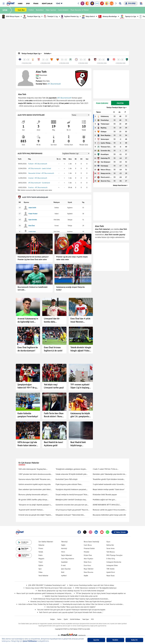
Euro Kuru (87, 565)
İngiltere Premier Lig (70, 16)
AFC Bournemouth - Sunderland (39, 183)
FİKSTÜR (120, 103)
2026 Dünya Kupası (11, 16)
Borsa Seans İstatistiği (91, 542)
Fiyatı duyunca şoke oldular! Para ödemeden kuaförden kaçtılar (68, 484)
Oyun (108, 542)
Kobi (63, 572)
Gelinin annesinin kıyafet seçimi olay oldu (35, 484)
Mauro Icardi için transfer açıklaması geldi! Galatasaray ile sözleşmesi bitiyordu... (45, 593)
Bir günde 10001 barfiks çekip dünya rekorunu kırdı (33, 500)
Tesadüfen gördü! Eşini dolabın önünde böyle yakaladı (108, 479)
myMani (64, 576)
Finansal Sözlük (89, 548)
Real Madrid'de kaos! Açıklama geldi (53, 444)
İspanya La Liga (128, 16)
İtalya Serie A (88, 16)
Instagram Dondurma (114, 562)
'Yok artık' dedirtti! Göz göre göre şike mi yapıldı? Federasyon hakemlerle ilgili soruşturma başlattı (71, 610)
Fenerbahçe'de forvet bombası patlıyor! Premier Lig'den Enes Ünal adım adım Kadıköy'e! (33, 258)
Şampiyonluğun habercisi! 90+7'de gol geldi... (28, 386)
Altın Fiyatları (89, 559)
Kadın (41, 555)
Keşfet (86, 576)
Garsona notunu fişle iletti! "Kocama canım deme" (35, 479)
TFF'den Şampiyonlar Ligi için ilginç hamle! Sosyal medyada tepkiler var (101, 593)
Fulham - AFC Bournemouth (38, 164)
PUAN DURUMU (102, 103)
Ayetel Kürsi (111, 572)
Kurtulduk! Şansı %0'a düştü (67, 479)
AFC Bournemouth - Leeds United (40, 168)
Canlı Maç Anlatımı (68, 559)
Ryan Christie (33, 220)
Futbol (31, 10)
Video (40, 572)
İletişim (53, 619)
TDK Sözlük (110, 569)
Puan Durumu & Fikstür (80, 10)
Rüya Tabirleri (89, 569)
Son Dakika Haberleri (46, 542)
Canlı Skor (22, 10)
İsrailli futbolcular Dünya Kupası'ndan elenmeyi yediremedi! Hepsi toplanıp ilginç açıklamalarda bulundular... (71, 599)
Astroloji (64, 548)
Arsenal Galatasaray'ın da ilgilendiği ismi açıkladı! (28, 320)
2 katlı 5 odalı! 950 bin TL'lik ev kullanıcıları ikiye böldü (105, 469)
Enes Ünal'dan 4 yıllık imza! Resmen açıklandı (80, 320)
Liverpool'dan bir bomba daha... (52, 320)
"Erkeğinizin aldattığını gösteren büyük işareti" (71, 469)
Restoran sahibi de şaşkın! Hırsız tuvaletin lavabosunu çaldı (109, 510)
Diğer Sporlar (51, 10)
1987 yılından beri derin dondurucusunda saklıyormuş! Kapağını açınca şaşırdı (35, 474)
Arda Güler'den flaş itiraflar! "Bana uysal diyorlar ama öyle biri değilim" (71, 607)
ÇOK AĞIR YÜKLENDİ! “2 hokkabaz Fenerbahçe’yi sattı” (47, 585)
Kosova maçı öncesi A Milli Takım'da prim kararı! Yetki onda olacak (49, 588)
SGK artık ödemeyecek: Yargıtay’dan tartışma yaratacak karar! (32, 469)
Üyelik (66, 619)
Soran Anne (110, 548)
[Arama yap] (120, 3)
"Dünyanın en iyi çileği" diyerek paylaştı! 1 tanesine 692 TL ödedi (35, 505)
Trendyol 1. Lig (51, 16)
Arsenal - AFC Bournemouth (38, 178)
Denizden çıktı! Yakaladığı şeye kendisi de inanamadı (109, 474)
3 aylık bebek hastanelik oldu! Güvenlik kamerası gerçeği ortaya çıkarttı (108, 484)
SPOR (5, 10)
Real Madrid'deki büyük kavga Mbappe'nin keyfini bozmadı (79, 444)
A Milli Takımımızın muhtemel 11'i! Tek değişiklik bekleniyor (96, 588)
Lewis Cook (32, 232)
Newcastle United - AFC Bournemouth (41, 173)
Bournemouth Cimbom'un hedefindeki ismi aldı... (33, 288)
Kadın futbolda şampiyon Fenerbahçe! (28, 415)
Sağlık (63, 545)
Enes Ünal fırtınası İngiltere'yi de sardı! (53, 349)
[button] (4, 4)
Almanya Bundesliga (107, 16)
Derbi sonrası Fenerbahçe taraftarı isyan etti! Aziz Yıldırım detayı (92, 585)
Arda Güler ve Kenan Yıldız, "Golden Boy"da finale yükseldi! (39, 604)
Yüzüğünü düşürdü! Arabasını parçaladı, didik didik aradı (71, 489)
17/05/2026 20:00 (26, 63)
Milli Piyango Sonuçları (115, 555)
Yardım (59, 619)
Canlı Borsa (88, 545)
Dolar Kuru (88, 562)
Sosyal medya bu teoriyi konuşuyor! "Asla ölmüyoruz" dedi (71, 495)
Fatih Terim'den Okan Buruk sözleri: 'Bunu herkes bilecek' (54, 415)
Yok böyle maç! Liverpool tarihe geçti (54, 386)
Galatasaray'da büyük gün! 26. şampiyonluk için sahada (80, 415)
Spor (40, 569)
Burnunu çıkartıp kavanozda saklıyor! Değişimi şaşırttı (33, 495)
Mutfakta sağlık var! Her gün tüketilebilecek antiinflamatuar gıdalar (108, 500)
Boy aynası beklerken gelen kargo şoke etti (109, 515)
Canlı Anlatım (63, 10)
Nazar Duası (111, 576)
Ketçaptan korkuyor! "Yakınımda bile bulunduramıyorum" (70, 515)
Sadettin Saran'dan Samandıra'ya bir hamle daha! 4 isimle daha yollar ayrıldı (71, 596)
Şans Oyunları (66, 569)
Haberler (41, 545)
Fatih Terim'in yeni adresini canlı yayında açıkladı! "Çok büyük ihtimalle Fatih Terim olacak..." (71, 612)
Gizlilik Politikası (75, 619)
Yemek (41, 552)
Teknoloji (64, 542)
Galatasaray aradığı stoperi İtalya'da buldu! (70, 288)
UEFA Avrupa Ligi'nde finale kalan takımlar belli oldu (27, 444)
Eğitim (41, 565)
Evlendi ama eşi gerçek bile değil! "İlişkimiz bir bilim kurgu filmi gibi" (35, 515)
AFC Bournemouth (54, 84)
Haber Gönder (120, 532)
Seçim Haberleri (67, 555)
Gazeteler (64, 562)
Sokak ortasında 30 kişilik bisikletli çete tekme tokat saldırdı (71, 474)
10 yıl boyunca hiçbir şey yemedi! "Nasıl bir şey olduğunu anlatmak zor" (72, 510)
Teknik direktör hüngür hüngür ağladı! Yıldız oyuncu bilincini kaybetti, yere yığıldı (81, 349)
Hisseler (87, 552)
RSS (92, 619)
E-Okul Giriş (111, 559)
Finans (41, 548)
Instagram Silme (112, 565)
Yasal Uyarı (86, 619)
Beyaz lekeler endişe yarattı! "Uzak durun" (109, 489)
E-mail (63, 565)
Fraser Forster (33, 214)
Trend (40, 562)
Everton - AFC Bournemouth (38, 187)
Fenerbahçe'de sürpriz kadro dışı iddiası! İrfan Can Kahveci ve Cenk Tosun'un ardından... (93, 604)
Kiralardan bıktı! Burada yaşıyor (105, 494)
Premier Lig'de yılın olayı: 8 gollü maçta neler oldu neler (72, 258)
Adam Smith (32, 208)
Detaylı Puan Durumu (120, 185)
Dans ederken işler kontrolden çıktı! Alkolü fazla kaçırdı (35, 489)
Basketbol (40, 10)
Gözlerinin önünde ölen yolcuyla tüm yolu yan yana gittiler (72, 505)
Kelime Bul (110, 545)
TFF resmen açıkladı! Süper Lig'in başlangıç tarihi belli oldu (80, 386)
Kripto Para (88, 555)
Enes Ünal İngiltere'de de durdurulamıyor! (28, 349)
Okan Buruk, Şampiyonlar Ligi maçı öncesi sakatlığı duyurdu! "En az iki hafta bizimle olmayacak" (71, 591)
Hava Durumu (89, 572)
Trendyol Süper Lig (32, 16)
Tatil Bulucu (111, 552)
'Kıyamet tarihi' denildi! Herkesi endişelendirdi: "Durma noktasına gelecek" (35, 510)
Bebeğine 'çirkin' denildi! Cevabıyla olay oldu (71, 500)
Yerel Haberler (43, 576)
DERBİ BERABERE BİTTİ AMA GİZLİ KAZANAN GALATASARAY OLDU (106, 505)
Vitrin (63, 552)
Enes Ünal (32, 226)
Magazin (41, 559)
